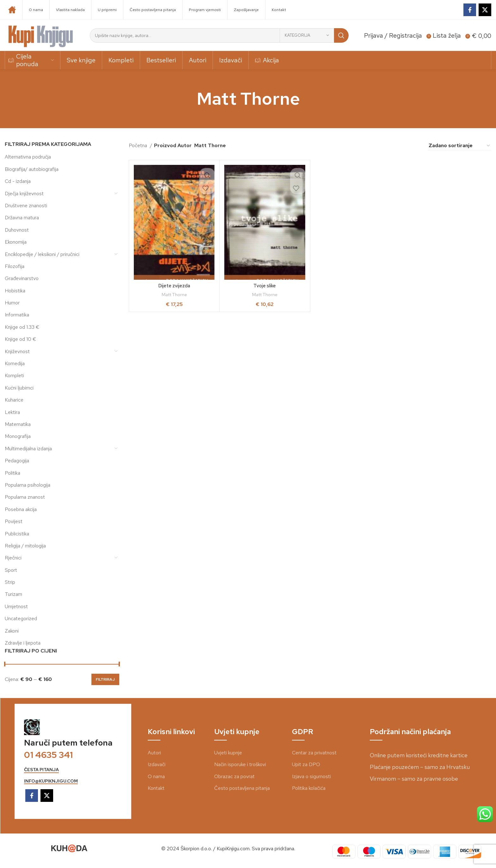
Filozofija (15, 266)
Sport (11, 570)
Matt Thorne (174, 295)
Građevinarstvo (22, 278)
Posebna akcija (21, 509)
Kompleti (14, 375)
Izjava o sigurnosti (311, 776)
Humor (12, 303)
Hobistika (15, 291)
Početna (139, 145)
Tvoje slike (265, 286)
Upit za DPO (306, 764)
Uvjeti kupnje (228, 753)
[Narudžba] (460, 146)
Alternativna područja (28, 157)
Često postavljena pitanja (242, 788)
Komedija (15, 363)
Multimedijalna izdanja (28, 449)
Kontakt (156, 788)
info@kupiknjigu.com (51, 781)
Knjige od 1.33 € (22, 327)
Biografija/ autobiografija (32, 169)
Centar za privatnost (314, 753)
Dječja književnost (24, 194)
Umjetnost (16, 606)
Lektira (12, 412)
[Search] (219, 35)
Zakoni (12, 631)
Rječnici (13, 558)
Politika (12, 473)
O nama (156, 776)
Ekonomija (16, 242)
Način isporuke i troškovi (240, 764)
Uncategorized (21, 618)
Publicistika (17, 534)
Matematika (18, 424)
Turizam (13, 594)
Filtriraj (105, 679)
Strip (10, 582)
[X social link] (485, 10)
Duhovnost (17, 230)
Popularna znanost (25, 497)
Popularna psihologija (28, 485)
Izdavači (157, 764)
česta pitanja (41, 770)
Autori (154, 753)
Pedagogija (17, 461)
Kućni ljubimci (19, 388)
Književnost (17, 351)
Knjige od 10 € (20, 339)
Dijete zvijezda (174, 286)
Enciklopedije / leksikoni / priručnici (42, 254)
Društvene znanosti (26, 206)
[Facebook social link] (470, 10)
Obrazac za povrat (234, 776)
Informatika (17, 315)
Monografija (18, 436)
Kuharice (14, 400)
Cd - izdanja (18, 181)
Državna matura (22, 218)
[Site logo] (41, 35)
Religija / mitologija (25, 546)
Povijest (14, 521)
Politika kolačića (309, 788)
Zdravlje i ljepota (23, 643)
